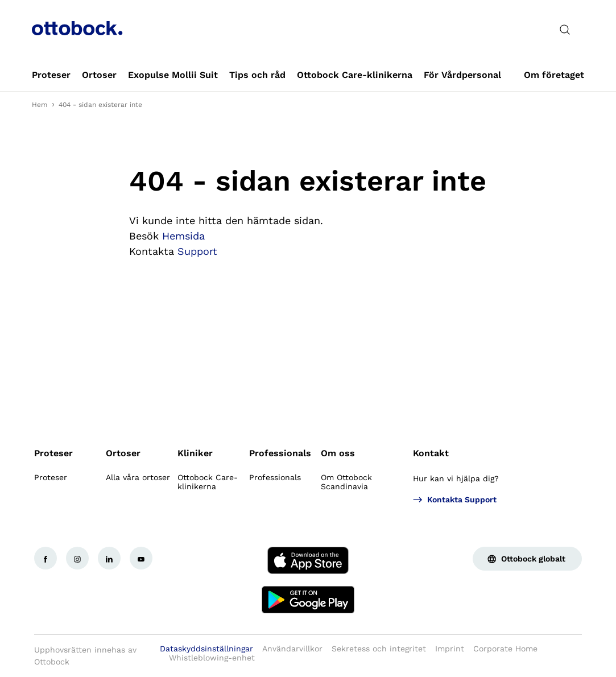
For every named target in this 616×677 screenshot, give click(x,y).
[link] (51, 75)
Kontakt (431, 453)
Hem (40, 105)
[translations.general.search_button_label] (565, 30)
